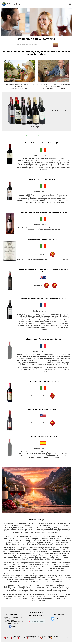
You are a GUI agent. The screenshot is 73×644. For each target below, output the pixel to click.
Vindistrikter (33, 615)
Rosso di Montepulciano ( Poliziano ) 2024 (43, 143)
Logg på (20, 4)
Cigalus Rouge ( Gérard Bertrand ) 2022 (43, 339)
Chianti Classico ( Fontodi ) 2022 (43, 179)
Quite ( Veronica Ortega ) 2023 (43, 436)
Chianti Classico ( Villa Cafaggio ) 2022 (43, 240)
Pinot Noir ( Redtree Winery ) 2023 (43, 409)
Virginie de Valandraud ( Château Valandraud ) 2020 (43, 299)
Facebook (13, 626)
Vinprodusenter (34, 613)
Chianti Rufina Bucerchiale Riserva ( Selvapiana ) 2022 (43, 212)
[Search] (34, 45)
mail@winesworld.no (61, 619)
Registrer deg (11, 4)
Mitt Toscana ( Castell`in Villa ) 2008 (43, 381)
